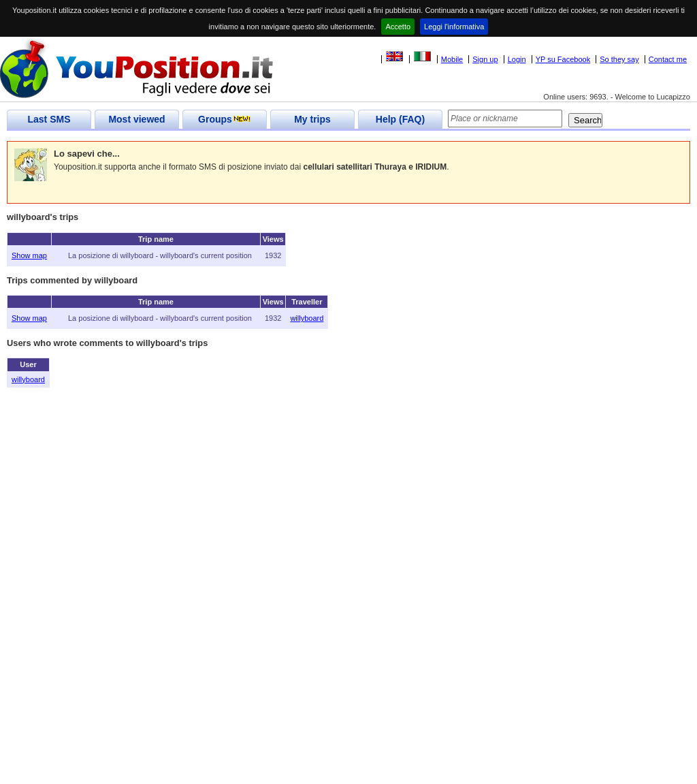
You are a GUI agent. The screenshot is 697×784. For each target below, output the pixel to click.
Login (517, 59)
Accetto (398, 27)
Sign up (485, 59)
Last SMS (49, 119)
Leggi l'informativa (454, 27)
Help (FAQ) (400, 119)
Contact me (668, 59)
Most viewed (136, 119)
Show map (29, 255)
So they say (619, 59)
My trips (312, 119)
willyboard (307, 318)
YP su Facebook (563, 59)
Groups (225, 119)
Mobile (452, 59)
